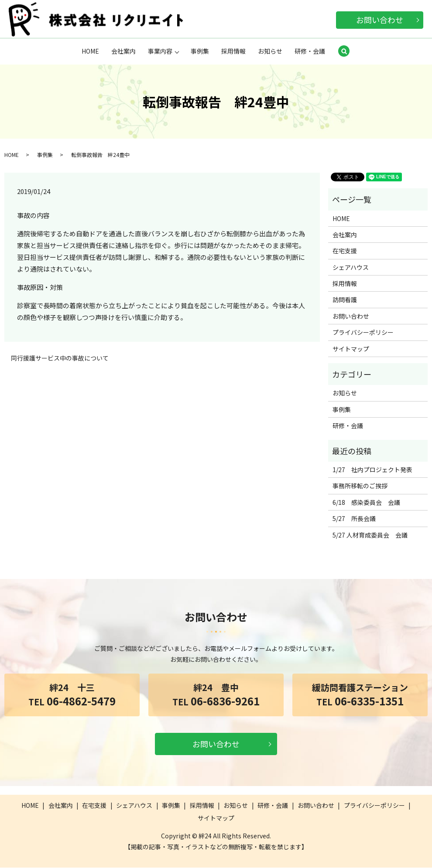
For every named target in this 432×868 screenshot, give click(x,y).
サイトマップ (351, 349)
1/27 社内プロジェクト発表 (372, 470)
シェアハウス (351, 268)
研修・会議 (310, 51)
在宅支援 (345, 251)
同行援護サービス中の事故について (60, 359)
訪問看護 (345, 300)
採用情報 (233, 51)
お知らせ (270, 51)
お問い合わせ (380, 20)
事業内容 (160, 51)
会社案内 (123, 51)
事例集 (200, 51)
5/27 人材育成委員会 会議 (370, 535)
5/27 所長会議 (354, 519)
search (344, 52)
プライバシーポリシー (363, 333)
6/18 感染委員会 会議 (366, 503)
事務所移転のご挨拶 (360, 486)
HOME (90, 51)
